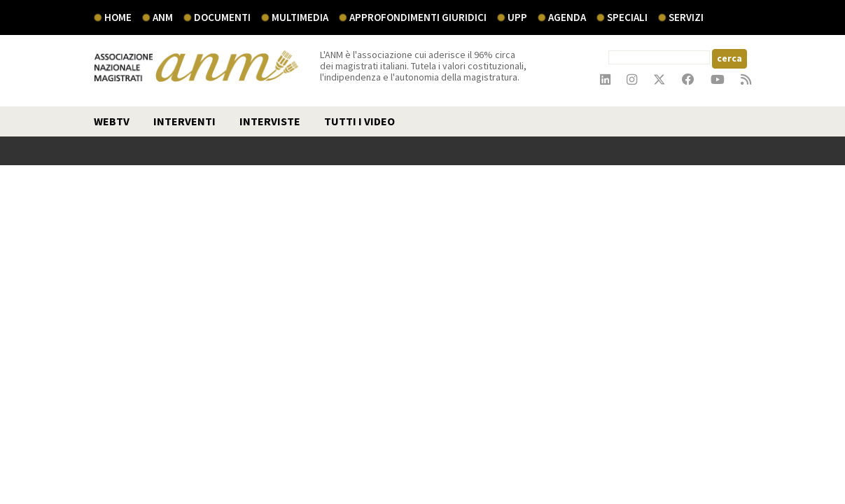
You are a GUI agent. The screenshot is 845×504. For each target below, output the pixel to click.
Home (118, 17)
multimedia (300, 17)
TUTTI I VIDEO (359, 121)
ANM (163, 17)
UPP (517, 17)
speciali (627, 17)
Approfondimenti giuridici (418, 17)
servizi (686, 17)
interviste (270, 121)
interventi (184, 121)
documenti (222, 17)
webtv (112, 121)
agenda (567, 17)
